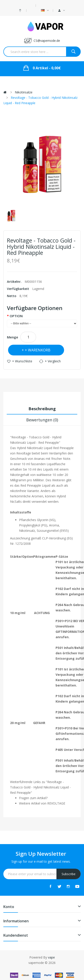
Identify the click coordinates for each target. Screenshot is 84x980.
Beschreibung (42, 409)
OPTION (16, 316)
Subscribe (69, 874)
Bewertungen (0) (42, 420)
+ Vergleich (53, 361)
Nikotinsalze (24, 92)
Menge (13, 337)
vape (51, 957)
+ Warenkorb (38, 350)
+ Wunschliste (22, 361)
